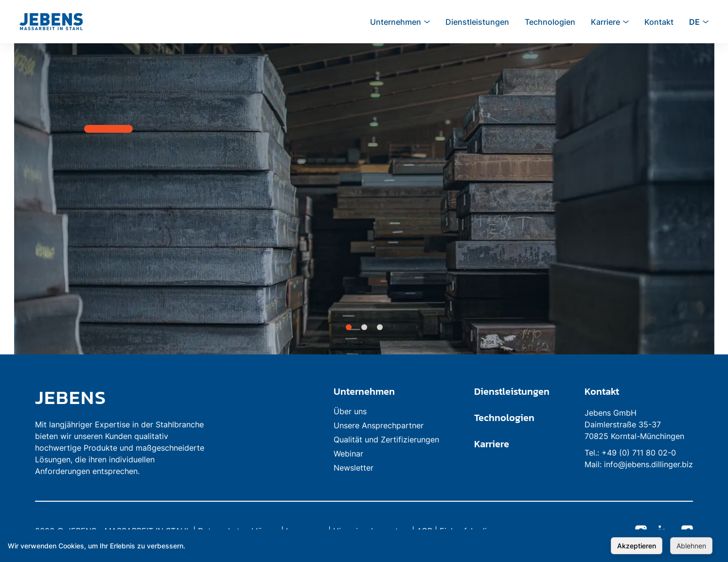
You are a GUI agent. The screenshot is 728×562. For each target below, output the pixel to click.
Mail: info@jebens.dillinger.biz (639, 464)
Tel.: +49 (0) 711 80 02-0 (630, 453)
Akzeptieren (637, 546)
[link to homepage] (123, 397)
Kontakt (602, 391)
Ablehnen (691, 546)
